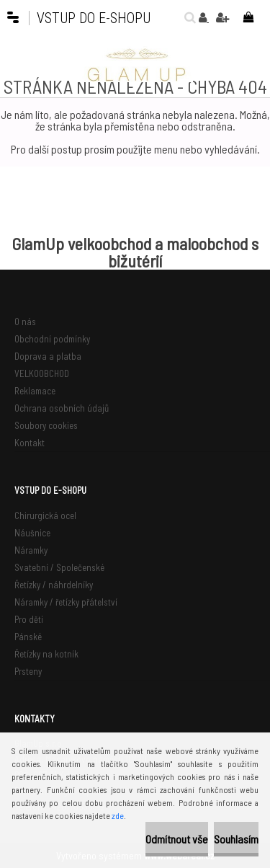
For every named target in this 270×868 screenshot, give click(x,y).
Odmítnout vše (177, 839)
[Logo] (135, 64)
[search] (186, 17)
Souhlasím (236, 839)
